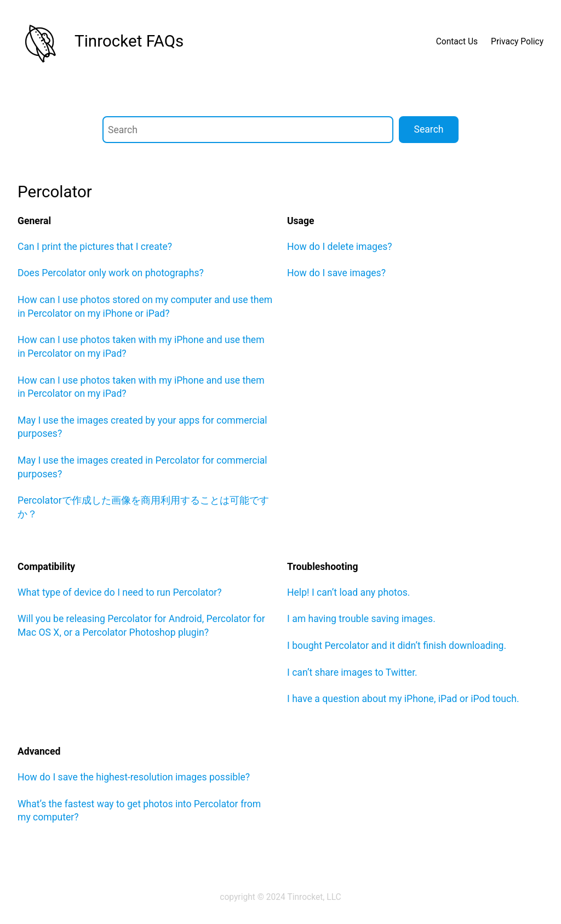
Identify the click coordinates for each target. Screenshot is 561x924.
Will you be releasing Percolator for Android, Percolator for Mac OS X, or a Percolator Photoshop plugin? (141, 626)
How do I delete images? (340, 247)
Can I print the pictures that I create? (95, 247)
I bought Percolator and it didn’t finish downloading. (397, 646)
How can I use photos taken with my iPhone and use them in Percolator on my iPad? (141, 347)
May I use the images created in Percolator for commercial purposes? (142, 467)
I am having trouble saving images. (361, 619)
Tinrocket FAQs (129, 41)
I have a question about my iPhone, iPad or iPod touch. (403, 699)
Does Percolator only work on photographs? (111, 273)
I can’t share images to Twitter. (352, 672)
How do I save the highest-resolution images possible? (134, 777)
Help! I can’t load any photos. (348, 592)
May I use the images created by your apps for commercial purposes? (142, 427)
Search (429, 129)
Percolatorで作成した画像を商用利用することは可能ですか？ (143, 507)
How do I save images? (336, 273)
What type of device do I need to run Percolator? (120, 592)
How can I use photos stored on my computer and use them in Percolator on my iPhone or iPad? (145, 307)
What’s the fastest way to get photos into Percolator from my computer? (139, 811)
